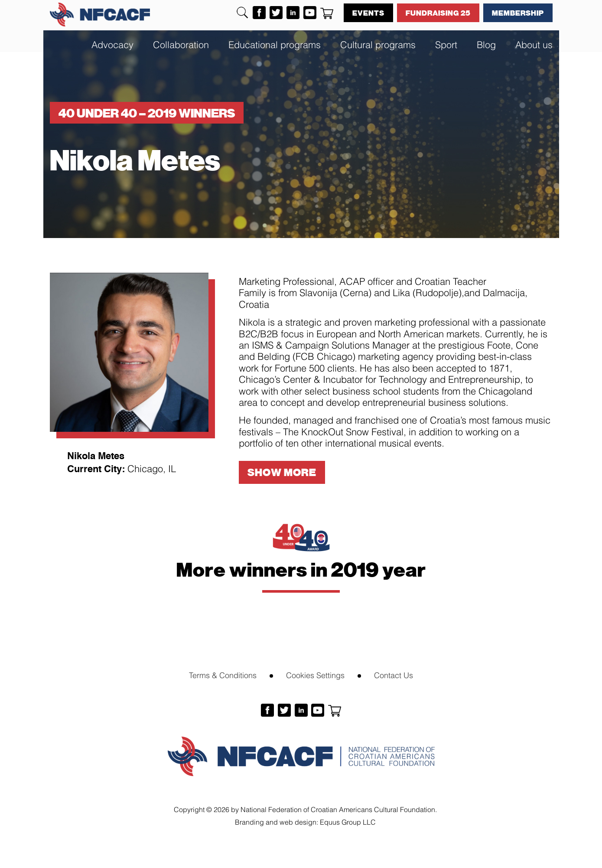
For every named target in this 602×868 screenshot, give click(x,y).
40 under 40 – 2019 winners (147, 113)
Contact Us (394, 674)
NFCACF (100, 15)
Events (368, 13)
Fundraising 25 (438, 13)
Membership (518, 13)
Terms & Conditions (223, 674)
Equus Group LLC (348, 821)
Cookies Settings (315, 674)
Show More (282, 472)
